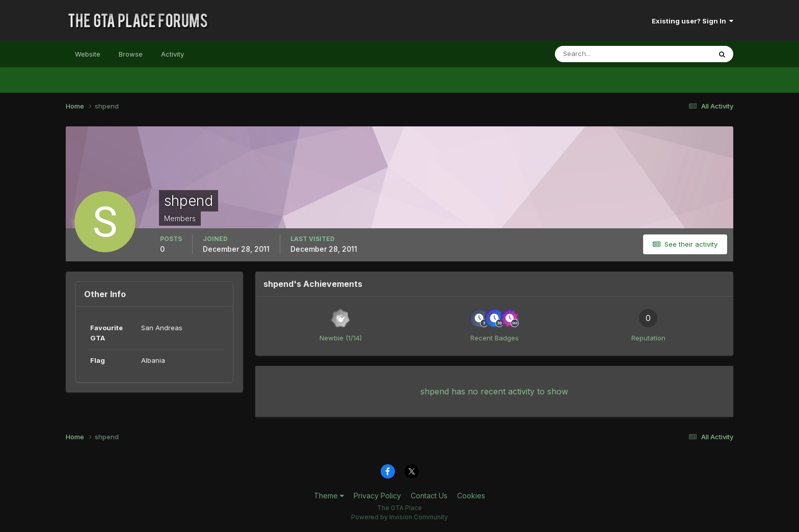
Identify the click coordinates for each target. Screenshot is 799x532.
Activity (172, 54)
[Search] (600, 54)
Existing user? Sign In (693, 21)
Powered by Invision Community (400, 517)
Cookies (471, 496)
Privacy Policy (377, 496)
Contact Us (429, 496)
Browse (131, 54)
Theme (329, 496)
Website (88, 54)
